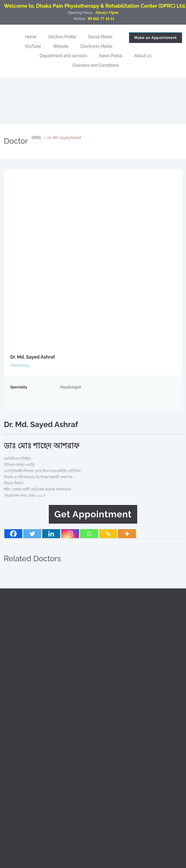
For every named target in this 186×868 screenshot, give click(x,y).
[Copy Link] (108, 534)
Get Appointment (93, 514)
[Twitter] (32, 534)
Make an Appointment (156, 38)
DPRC (36, 138)
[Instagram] (70, 534)
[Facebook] (13, 534)
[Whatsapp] (89, 534)
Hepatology (20, 365)
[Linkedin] (51, 534)
